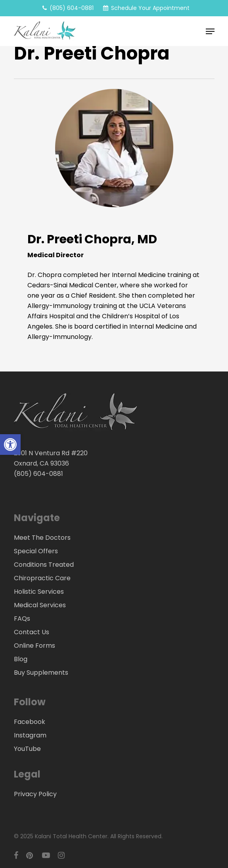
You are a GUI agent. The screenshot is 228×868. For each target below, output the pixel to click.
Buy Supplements (41, 673)
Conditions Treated (44, 565)
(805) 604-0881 (38, 474)
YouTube (27, 749)
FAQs (22, 619)
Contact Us (32, 632)
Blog (21, 659)
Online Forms (34, 646)
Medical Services (40, 605)
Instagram (30, 735)
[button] (210, 31)
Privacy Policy (35, 794)
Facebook (30, 722)
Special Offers (36, 551)
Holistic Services (39, 592)
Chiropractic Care (42, 578)
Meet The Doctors (42, 538)
